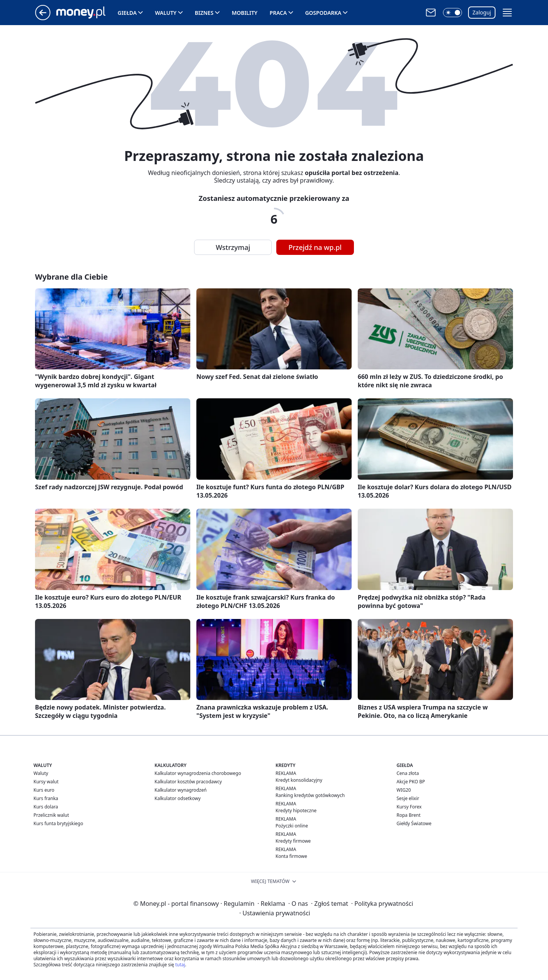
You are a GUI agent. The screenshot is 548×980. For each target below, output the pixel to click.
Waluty (166, 13)
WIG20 (404, 790)
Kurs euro (44, 790)
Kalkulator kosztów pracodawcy (188, 782)
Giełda (127, 13)
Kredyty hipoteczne (296, 811)
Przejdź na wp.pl (315, 247)
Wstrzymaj (233, 247)
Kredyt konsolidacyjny (299, 780)
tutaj (180, 965)
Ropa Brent (409, 815)
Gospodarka (323, 13)
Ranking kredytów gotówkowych (310, 795)
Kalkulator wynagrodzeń (181, 790)
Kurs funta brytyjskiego (58, 823)
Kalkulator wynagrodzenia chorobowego (198, 773)
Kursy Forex (409, 807)
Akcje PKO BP (411, 782)
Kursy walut (46, 782)
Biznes (204, 13)
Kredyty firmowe (293, 841)
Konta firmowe (291, 856)
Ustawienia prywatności (275, 913)
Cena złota (408, 773)
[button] (452, 13)
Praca (278, 13)
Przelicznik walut (51, 815)
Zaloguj (482, 12)
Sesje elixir (408, 798)
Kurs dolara (46, 807)
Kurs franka (46, 798)
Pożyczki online (292, 826)
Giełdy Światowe (414, 823)
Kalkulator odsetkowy (178, 798)
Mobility (245, 13)
